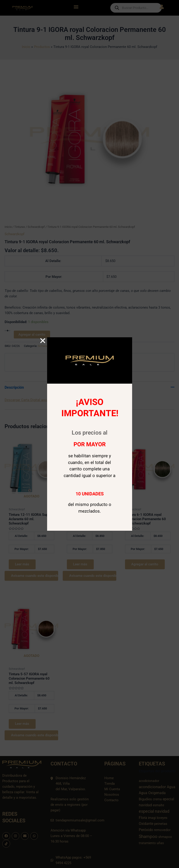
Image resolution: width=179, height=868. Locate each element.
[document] (89, 434)
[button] (43, 341)
